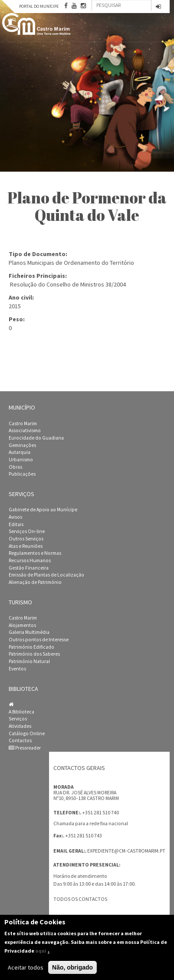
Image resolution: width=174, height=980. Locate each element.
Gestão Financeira (29, 568)
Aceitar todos (26, 967)
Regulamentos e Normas (35, 553)
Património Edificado (31, 647)
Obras (15, 467)
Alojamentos (22, 625)
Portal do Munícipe (39, 6)
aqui (41, 951)
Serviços (18, 719)
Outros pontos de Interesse (39, 640)
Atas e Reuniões (26, 546)
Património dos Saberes (34, 654)
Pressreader (25, 748)
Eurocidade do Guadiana (36, 438)
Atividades (20, 726)
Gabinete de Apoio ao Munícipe (43, 510)
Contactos (20, 740)
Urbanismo (21, 460)
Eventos (17, 669)
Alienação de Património (35, 582)
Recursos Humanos (30, 560)
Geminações (22, 445)
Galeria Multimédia (29, 632)
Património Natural (29, 661)
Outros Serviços (26, 539)
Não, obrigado (72, 967)
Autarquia (20, 452)
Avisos (15, 517)
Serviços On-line (27, 531)
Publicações (22, 474)
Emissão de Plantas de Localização (46, 575)
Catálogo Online (27, 733)
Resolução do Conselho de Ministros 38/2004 (68, 284)
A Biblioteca (21, 712)
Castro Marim (23, 423)
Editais (16, 524)
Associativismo (25, 430)
